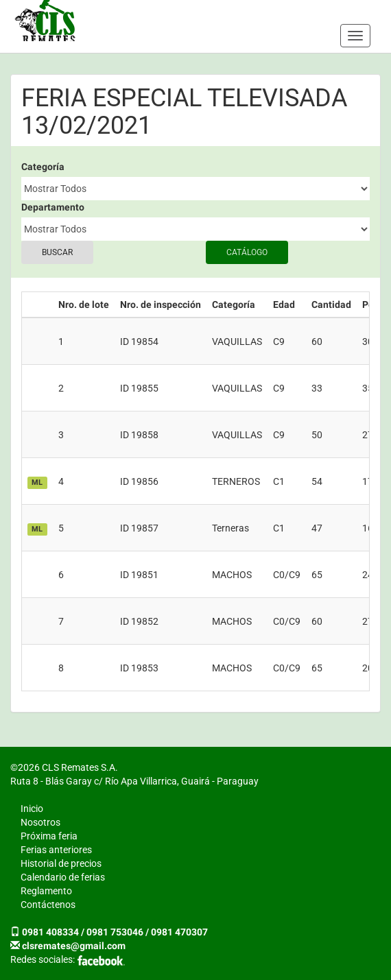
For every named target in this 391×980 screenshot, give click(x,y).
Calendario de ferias (63, 877)
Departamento (53, 207)
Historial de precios (61, 863)
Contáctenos (48, 905)
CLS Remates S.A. (45, 21)
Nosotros (40, 822)
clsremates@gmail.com (74, 946)
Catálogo (247, 252)
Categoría (43, 167)
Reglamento (46, 891)
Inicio (32, 809)
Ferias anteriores (56, 850)
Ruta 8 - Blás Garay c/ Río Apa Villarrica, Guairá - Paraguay (134, 781)
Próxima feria (49, 836)
